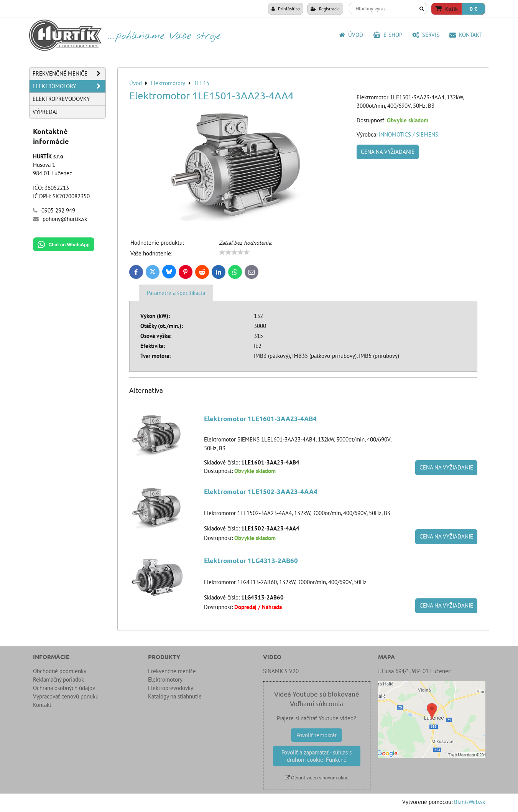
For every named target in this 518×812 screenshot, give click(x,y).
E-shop (388, 35)
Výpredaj (45, 112)
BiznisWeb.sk (469, 802)
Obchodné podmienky (60, 671)
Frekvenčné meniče (69, 74)
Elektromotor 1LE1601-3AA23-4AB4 (260, 419)
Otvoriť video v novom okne (317, 778)
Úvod (351, 35)
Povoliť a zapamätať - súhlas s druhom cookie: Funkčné (317, 756)
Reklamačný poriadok (58, 679)
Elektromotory (69, 86)
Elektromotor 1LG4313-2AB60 (251, 561)
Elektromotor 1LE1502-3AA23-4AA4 (261, 492)
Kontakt (466, 35)
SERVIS (426, 35)
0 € (474, 9)
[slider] (234, 252)
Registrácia (325, 8)
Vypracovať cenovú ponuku (66, 696)
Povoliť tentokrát (317, 735)
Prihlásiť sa (286, 8)
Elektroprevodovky (61, 99)
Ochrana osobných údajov (64, 688)
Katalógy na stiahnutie (175, 696)
